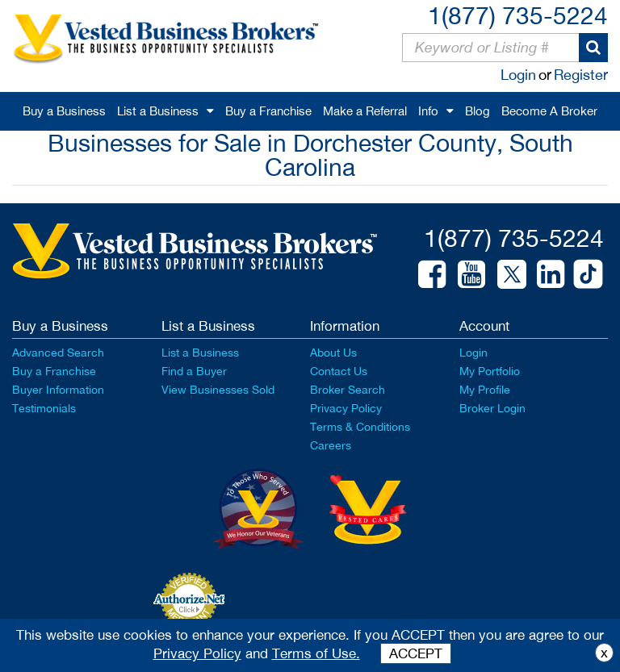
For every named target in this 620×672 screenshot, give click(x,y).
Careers (331, 445)
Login (518, 75)
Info (428, 111)
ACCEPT (416, 653)
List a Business (158, 111)
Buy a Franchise (268, 111)
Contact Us (339, 371)
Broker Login (492, 408)
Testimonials (44, 408)
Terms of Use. (316, 653)
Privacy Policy (346, 408)
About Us (333, 353)
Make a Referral (365, 111)
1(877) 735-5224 (518, 15)
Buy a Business (64, 111)
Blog (478, 111)
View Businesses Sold (218, 390)
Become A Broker (549, 111)
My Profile (485, 390)
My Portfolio (490, 371)
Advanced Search (58, 353)
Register (581, 75)
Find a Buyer (194, 371)
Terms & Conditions (360, 427)
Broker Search (348, 390)
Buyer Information (58, 390)
